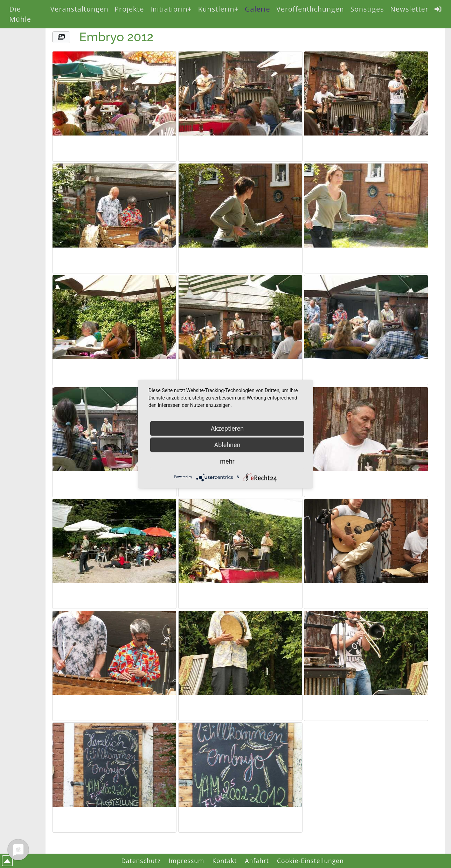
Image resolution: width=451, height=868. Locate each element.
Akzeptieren (227, 428)
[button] (61, 37)
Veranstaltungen (79, 9)
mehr (227, 461)
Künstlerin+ (218, 9)
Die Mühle (20, 14)
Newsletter (409, 9)
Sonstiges (367, 9)
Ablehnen (227, 445)
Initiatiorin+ (171, 9)
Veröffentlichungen (310, 9)
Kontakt (224, 861)
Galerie (257, 9)
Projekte (129, 9)
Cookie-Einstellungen (310, 861)
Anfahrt (257, 861)
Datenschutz (141, 861)
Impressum (186, 861)
